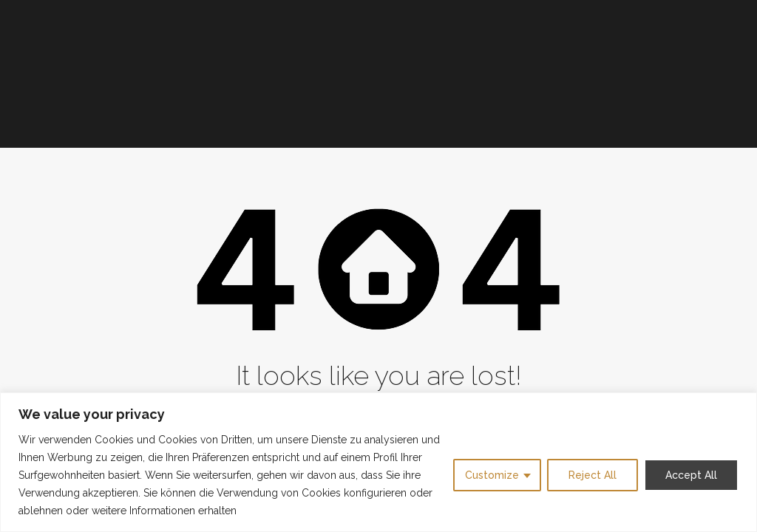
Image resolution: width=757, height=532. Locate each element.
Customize (492, 475)
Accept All (691, 475)
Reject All (593, 475)
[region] (378, 462)
